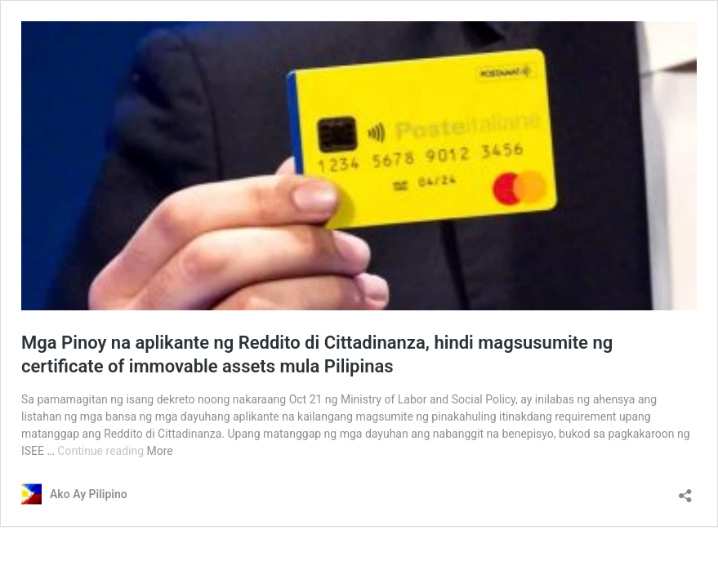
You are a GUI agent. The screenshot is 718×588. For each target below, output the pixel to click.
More (160, 451)
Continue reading (102, 451)
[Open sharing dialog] (685, 490)
